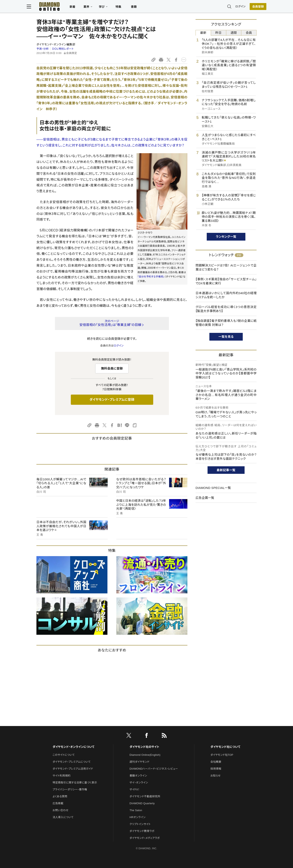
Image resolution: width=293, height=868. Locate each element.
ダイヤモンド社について (225, 747)
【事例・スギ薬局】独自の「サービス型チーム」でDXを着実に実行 (226, 281)
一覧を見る (226, 337)
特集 (128, 7)
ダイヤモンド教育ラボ (142, 831)
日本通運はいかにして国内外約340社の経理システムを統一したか (226, 295)
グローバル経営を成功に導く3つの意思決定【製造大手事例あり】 (226, 309)
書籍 (144, 7)
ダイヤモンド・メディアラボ (145, 838)
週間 (234, 33)
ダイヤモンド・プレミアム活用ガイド (73, 769)
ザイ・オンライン (139, 783)
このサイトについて (64, 755)
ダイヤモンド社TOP (222, 755)
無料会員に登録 (112, 368)
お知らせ (215, 776)
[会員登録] (248, 7)
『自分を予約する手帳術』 (151, 277)
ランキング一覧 (226, 237)
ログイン (231, 7)
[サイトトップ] (55, 7)
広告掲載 (58, 803)
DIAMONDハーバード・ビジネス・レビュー (154, 769)
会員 (249, 33)
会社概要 (216, 762)
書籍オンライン (138, 776)
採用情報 (216, 769)
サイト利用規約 (61, 776)
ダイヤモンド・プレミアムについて (72, 762)
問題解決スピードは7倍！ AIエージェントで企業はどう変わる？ (226, 267)
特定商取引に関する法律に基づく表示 (75, 783)
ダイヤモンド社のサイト (144, 747)
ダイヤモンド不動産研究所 (145, 796)
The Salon (136, 810)
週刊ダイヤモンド (140, 762)
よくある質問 (60, 796)
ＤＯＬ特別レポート (63, 49)
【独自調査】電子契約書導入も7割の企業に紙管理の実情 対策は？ (226, 323)
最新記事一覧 (226, 470)
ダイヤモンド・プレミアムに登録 (112, 400)
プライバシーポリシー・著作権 (70, 789)
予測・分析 (43, 49)
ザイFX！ (135, 789)
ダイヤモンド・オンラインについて (73, 747)
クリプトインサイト (140, 824)
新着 (82, 7)
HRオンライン (138, 817)
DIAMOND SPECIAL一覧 (213, 488)
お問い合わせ (60, 810)
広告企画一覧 (205, 498)
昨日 (218, 33)
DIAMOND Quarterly (142, 803)
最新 (203, 33)
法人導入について (63, 817)
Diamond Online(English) (145, 755)
